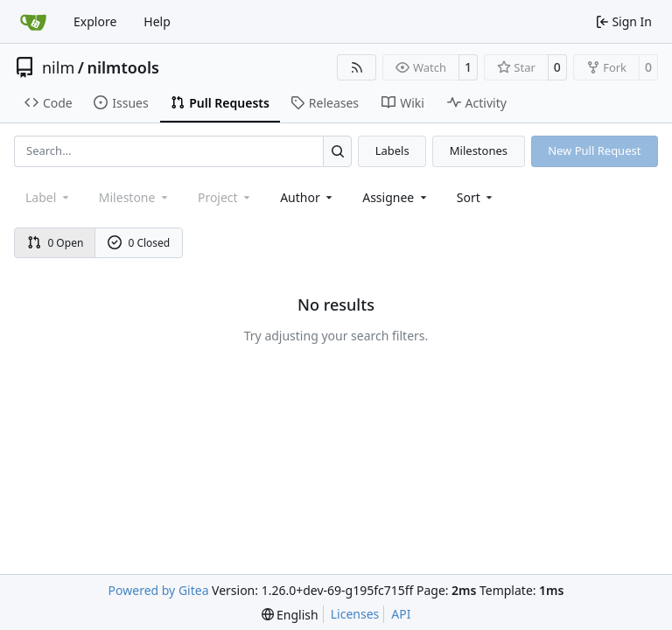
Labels (392, 150)
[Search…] (337, 151)
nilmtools (122, 67)
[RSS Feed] (357, 67)
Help (157, 21)
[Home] (33, 22)
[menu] (476, 197)
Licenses (355, 614)
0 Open (56, 243)
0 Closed (139, 243)
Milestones (479, 150)
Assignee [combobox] (396, 197)
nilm (58, 67)
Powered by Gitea (159, 590)
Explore (95, 21)
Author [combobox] (308, 197)
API (401, 614)
